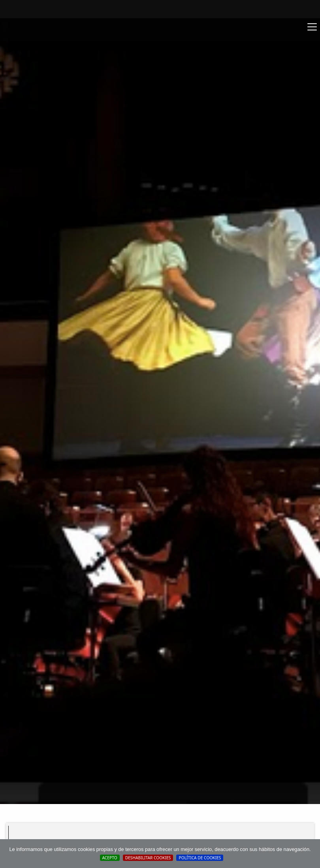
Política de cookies (200, 858)
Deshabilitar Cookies (148, 858)
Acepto (110, 858)
